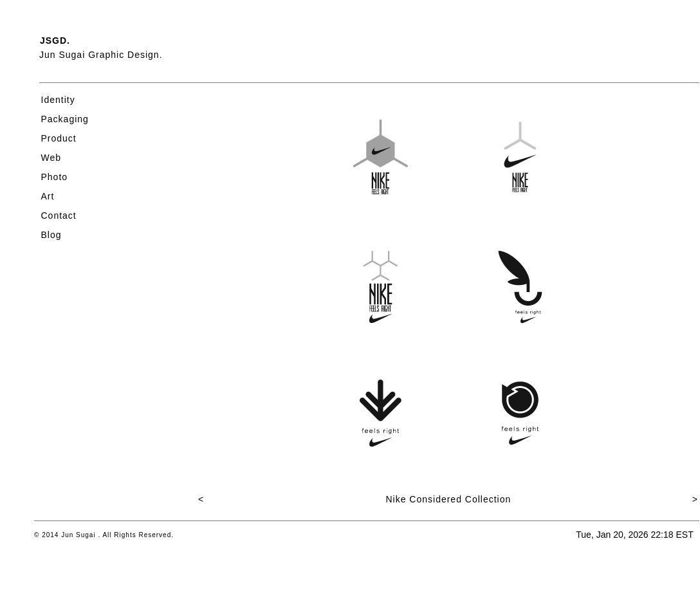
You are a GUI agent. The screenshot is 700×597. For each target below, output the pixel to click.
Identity (58, 100)
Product (59, 138)
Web (51, 158)
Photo (55, 177)
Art (48, 196)
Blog (51, 235)
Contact (59, 216)
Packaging (65, 119)
